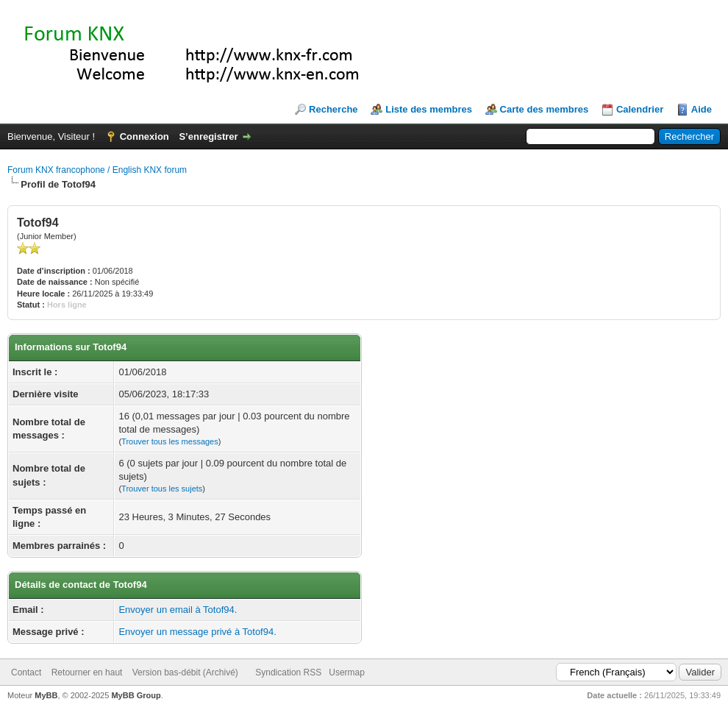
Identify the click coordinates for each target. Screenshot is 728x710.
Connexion (144, 136)
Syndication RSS (288, 672)
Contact (26, 672)
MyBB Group (136, 695)
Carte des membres (545, 109)
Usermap (347, 672)
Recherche (333, 109)
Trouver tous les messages (170, 441)
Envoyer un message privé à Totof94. (197, 632)
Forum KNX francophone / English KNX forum (97, 170)
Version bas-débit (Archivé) (185, 672)
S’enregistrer (208, 136)
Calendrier (640, 109)
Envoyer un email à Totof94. (178, 610)
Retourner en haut (87, 672)
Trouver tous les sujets (162, 489)
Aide (702, 109)
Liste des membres (429, 109)
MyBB (46, 695)
